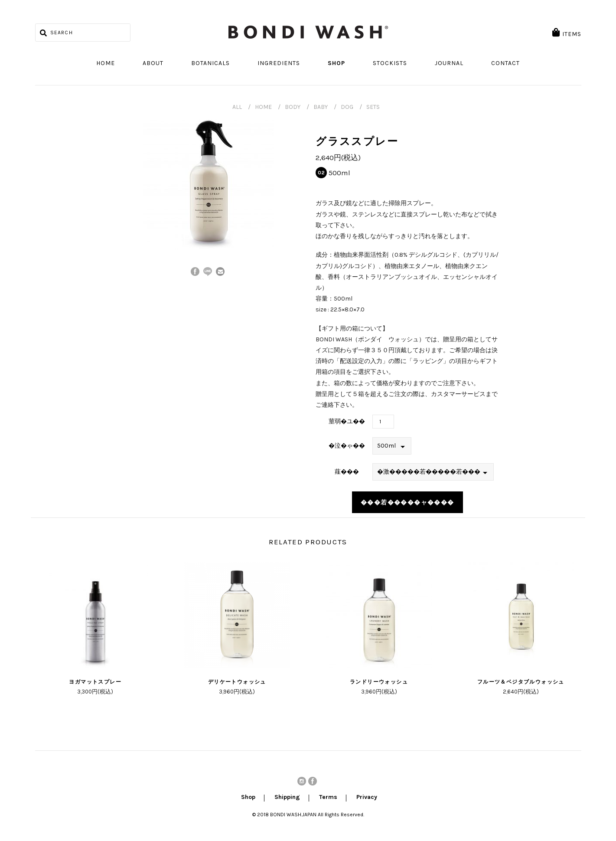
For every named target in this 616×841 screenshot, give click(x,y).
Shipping (287, 798)
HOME (263, 107)
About (153, 63)
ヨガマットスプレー (95, 682)
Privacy (367, 798)
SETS (373, 107)
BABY (321, 107)
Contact (505, 63)
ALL (237, 107)
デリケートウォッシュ (237, 682)
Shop (336, 63)
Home (106, 63)
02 (321, 173)
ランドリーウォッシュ (379, 682)
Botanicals (210, 63)
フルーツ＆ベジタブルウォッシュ (521, 682)
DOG (347, 107)
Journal (449, 63)
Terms (328, 798)
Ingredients (279, 63)
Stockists (390, 63)
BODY (293, 107)
